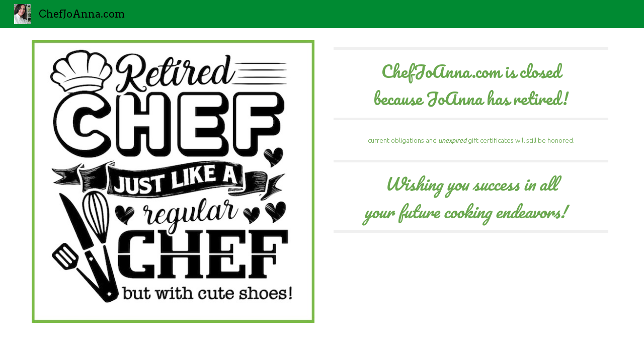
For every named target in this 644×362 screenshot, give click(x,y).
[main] (471, 84)
